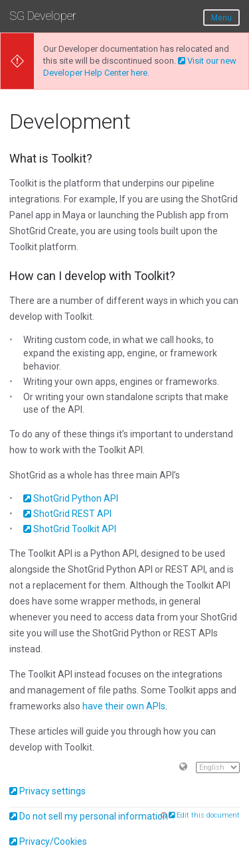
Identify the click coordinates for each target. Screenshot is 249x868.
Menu (221, 18)
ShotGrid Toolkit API (75, 529)
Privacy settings (52, 791)
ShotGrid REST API (72, 514)
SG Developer (43, 16)
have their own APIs (124, 706)
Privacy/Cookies (53, 841)
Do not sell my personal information (94, 816)
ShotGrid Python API (76, 498)
